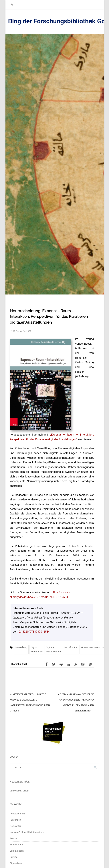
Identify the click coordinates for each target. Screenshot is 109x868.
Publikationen (17, 845)
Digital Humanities (37, 649)
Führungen (15, 820)
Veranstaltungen (20, 791)
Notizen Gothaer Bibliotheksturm (27, 832)
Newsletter (16, 826)
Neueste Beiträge (20, 782)
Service (14, 857)
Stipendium (16, 863)
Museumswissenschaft (93, 647)
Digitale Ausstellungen (53, 649)
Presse (13, 838)
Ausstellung (21, 647)
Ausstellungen (17, 814)
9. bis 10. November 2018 (57, 555)
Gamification (71, 647)
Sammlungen (17, 851)
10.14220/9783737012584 (33, 632)
